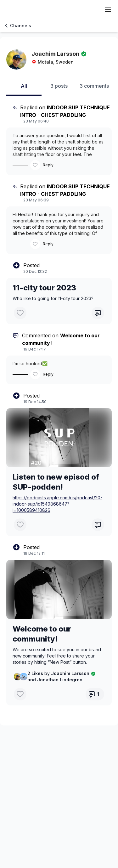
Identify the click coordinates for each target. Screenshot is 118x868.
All (24, 86)
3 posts (59, 86)
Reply (48, 165)
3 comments (94, 86)
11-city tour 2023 (44, 288)
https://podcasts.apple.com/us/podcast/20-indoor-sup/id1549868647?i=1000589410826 (57, 504)
